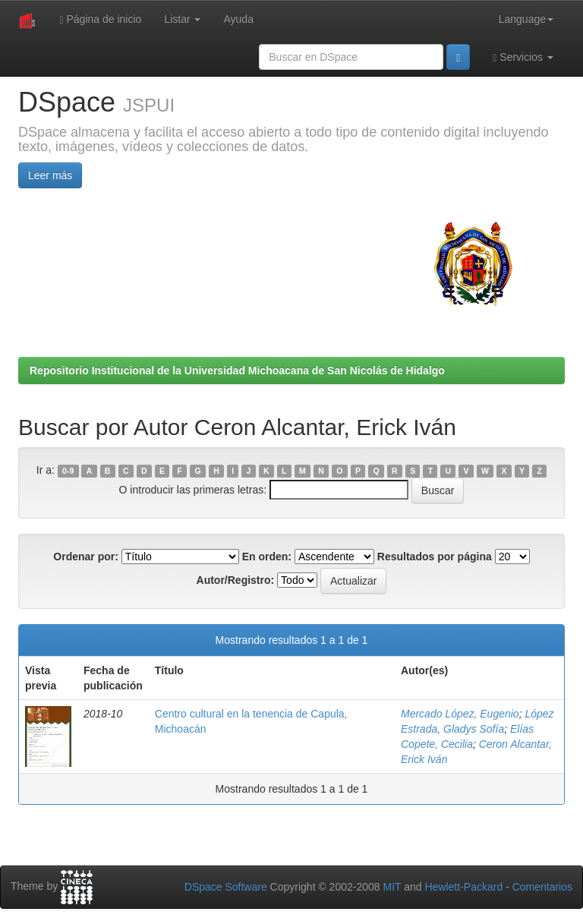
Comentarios (542, 887)
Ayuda (238, 19)
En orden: (267, 557)
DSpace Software (226, 887)
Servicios (523, 57)
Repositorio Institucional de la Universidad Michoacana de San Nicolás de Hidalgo (237, 371)
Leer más (50, 175)
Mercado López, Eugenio (460, 714)
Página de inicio (100, 19)
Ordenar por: (86, 557)
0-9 (68, 471)
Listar (182, 19)
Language (526, 19)
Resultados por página (435, 557)
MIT (392, 887)
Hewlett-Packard (463, 887)
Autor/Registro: (236, 580)
